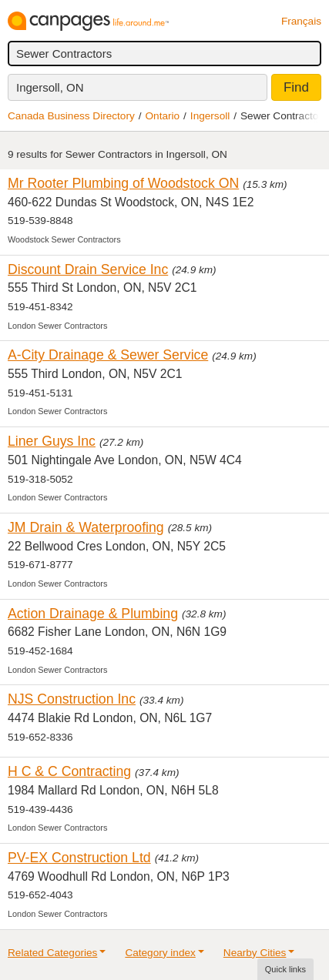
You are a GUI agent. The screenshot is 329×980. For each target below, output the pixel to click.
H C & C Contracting (69, 771)
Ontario (163, 116)
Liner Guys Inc (52, 441)
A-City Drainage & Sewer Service (108, 355)
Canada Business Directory (71, 116)
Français (301, 21)
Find (296, 87)
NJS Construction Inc (72, 699)
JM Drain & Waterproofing (86, 527)
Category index (160, 953)
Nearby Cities (255, 953)
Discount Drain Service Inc (88, 269)
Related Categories (52, 953)
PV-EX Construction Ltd (79, 858)
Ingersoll (210, 116)
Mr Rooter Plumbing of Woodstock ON (123, 183)
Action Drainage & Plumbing (93, 614)
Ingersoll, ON (50, 87)
